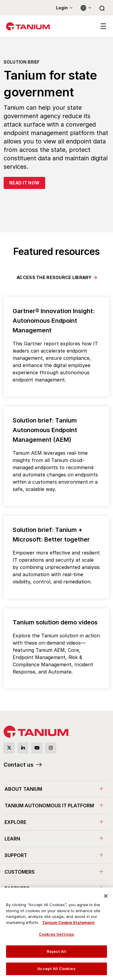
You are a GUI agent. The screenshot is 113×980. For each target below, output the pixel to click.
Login (62, 8)
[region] (56, 934)
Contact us (19, 765)
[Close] (106, 896)
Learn (12, 839)
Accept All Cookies (56, 969)
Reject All (56, 951)
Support (16, 855)
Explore (15, 822)
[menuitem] (56, 789)
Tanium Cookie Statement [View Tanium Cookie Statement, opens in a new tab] (68, 922)
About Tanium (23, 789)
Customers (20, 872)
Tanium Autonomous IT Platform (49, 806)
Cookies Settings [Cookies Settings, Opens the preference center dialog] (56, 934)
